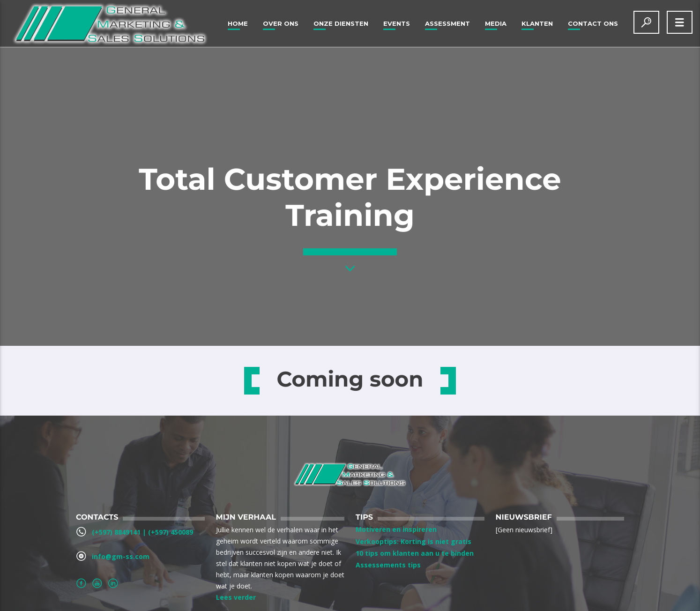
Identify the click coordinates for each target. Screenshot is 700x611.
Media (496, 23)
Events (397, 23)
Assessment (447, 23)
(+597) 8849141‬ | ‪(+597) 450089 (142, 532)
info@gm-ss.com (121, 556)
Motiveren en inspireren (396, 529)
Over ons (281, 23)
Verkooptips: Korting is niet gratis (413, 541)
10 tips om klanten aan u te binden (415, 553)
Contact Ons (593, 23)
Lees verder (236, 597)
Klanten (537, 23)
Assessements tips (388, 565)
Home (238, 23)
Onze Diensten (341, 23)
